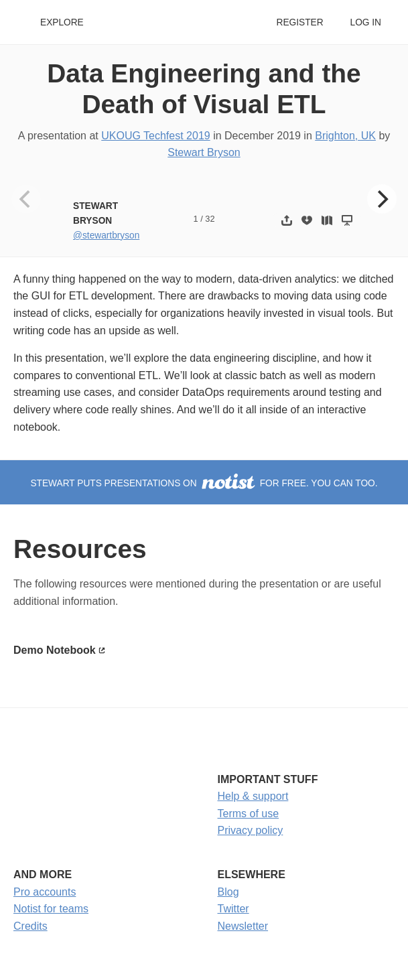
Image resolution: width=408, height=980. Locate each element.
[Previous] (26, 199)
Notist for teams (51, 909)
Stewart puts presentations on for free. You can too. (204, 483)
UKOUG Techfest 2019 (155, 136)
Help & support (253, 796)
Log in (366, 22)
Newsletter (243, 926)
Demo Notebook (55, 650)
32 (210, 219)
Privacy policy (251, 830)
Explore (62, 22)
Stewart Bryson (204, 152)
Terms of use (249, 814)
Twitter (233, 909)
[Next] (382, 199)
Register (299, 22)
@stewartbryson (106, 235)
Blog (228, 892)
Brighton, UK (345, 136)
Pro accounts (45, 892)
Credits (30, 926)
